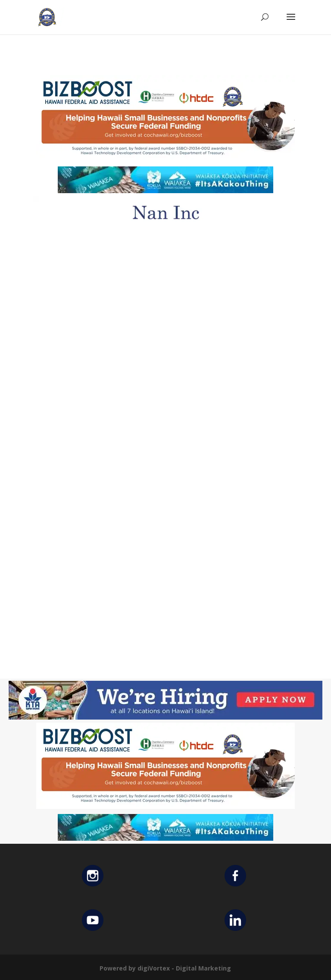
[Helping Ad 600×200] (165, 159)
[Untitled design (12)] (165, 227)
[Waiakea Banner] (165, 191)
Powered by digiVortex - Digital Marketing (165, 968)
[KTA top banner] (165, 717)
